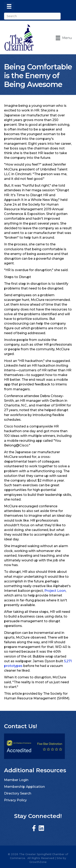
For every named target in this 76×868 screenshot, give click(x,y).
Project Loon (55, 591)
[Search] (32, 16)
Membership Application (24, 787)
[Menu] (9, 6)
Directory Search (18, 793)
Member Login (16, 780)
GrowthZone (38, 862)
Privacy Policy (15, 800)
